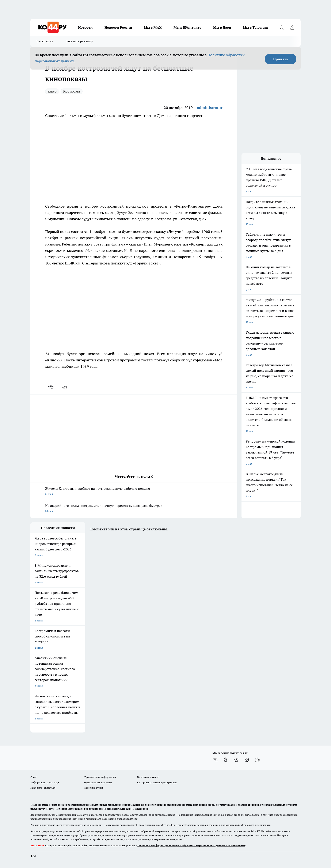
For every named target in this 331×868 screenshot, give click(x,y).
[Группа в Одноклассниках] (226, 760)
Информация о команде (45, 782)
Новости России (118, 27)
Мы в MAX (153, 27)
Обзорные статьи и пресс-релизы (157, 782)
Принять (281, 59)
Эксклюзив (45, 41)
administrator (210, 108)
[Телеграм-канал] (236, 760)
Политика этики (93, 788)
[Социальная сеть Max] (257, 760)
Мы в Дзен (222, 27)
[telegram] (66, 387)
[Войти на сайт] (292, 27)
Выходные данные (148, 777)
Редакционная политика (98, 782)
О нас (34, 777)
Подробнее (141, 809)
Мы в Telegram (255, 27)
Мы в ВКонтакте (187, 27)
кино (52, 91)
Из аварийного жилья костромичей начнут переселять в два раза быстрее (134, 509)
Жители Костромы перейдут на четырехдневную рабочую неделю (134, 492)
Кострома (72, 91)
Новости (85, 27)
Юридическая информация (100, 777)
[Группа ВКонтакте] (215, 760)
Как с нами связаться (43, 788)
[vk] (52, 387)
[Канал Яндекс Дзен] (247, 760)
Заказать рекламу (79, 41)
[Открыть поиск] (282, 27)
